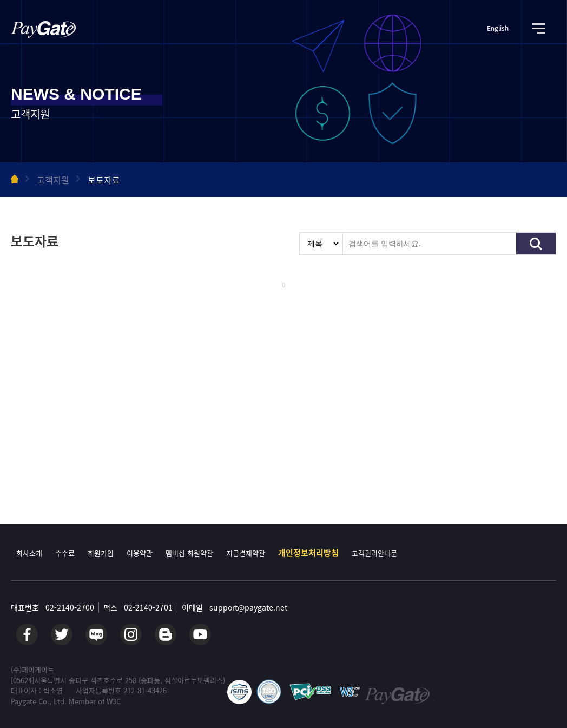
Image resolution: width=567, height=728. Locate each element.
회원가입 (101, 553)
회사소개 (29, 553)
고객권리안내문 (374, 553)
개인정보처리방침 (308, 553)
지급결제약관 (246, 553)
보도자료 (104, 180)
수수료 (65, 553)
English (498, 28)
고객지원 (53, 180)
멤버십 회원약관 (189, 553)
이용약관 (140, 553)
